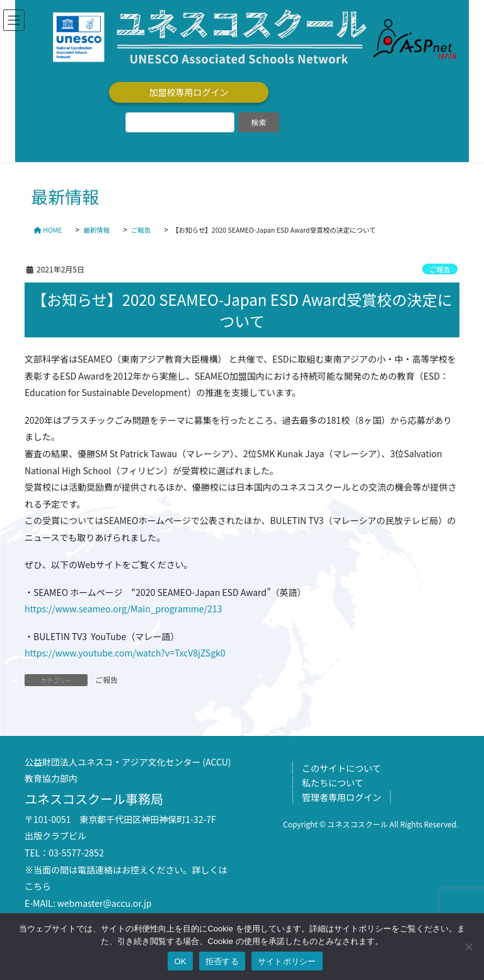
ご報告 (440, 269)
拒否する (222, 961)
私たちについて (333, 783)
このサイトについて (342, 768)
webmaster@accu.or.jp (105, 903)
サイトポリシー (287, 961)
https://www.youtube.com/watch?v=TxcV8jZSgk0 (125, 653)
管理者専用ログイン (342, 797)
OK (180, 961)
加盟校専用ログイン (189, 92)
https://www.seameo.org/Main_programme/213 (123, 609)
